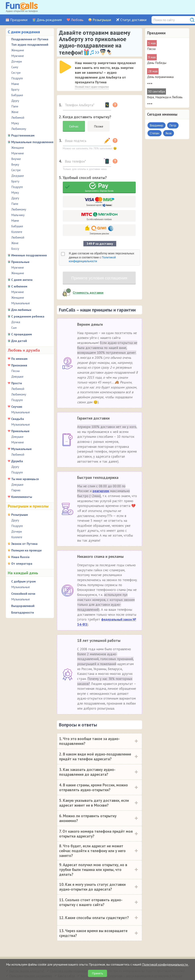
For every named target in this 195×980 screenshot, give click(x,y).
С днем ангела (22, 280)
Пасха (151, 49)
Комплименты (22, 497)
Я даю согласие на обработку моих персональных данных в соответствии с (101, 257)
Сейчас (74, 126)
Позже (99, 126)
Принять (97, 973)
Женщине (18, 50)
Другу (15, 101)
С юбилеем (19, 286)
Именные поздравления (29, 255)
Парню (16, 490)
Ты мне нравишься (25, 479)
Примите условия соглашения (99, 278)
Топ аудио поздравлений (30, 44)
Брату (15, 89)
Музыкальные (21, 303)
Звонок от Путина (24, 544)
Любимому (19, 129)
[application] (66, 67)
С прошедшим (22, 334)
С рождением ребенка (28, 316)
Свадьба (18, 419)
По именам (19, 359)
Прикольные (20, 262)
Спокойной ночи (23, 594)
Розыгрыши (102, 20)
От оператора (22, 563)
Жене (15, 112)
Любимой (18, 117)
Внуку (15, 164)
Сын (14, 328)
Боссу (15, 249)
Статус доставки (133, 20)
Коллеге (17, 232)
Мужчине (18, 56)
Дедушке (18, 176)
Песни (15, 371)
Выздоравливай (23, 606)
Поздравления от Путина (30, 39)
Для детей (19, 341)
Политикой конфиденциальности (165, 964)
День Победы (157, 63)
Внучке (16, 159)
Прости (17, 383)
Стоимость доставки (88, 292)
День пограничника (160, 77)
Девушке (17, 376)
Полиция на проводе (26, 550)
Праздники (19, 20)
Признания (19, 365)
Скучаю (17, 407)
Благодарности (23, 612)
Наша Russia (20, 557)
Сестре (16, 73)
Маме (15, 84)
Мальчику (18, 215)
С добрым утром (23, 581)
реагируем (101, 491)
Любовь (77, 20)
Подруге (17, 78)
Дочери (17, 61)
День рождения (49, 20)
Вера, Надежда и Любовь (165, 97)
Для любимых (21, 310)
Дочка (16, 322)
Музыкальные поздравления (32, 142)
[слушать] (65, 67)
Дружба (17, 461)
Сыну (15, 67)
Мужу (15, 123)
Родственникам (23, 135)
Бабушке (17, 95)
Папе (15, 106)
